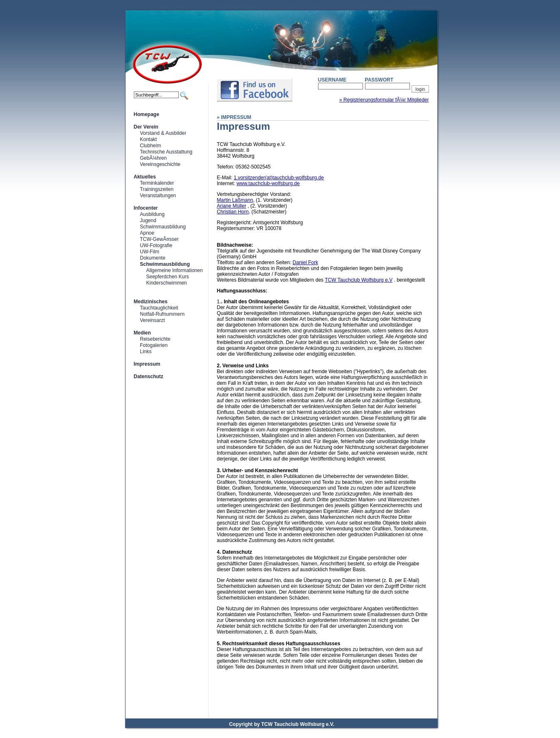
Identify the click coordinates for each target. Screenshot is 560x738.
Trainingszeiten (157, 189)
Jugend (148, 220)
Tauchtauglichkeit (159, 308)
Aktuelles (145, 177)
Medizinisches (151, 302)
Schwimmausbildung (163, 227)
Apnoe (147, 233)
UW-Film (150, 252)
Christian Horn (233, 212)
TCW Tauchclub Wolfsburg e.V (359, 280)
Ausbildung (152, 214)
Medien (142, 333)
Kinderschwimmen (167, 283)
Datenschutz (149, 376)
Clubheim (151, 146)
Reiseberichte (155, 339)
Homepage (147, 114)
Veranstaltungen (158, 196)
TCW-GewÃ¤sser (159, 239)
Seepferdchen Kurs (168, 277)
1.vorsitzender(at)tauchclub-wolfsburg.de (279, 178)
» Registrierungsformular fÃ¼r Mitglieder (384, 100)
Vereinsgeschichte (160, 164)
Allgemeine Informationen (175, 270)
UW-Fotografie (156, 245)
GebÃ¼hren (154, 158)
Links (146, 352)
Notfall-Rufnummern (162, 314)
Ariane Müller (232, 206)
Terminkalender (157, 183)
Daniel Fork (305, 263)
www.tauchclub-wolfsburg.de (268, 183)
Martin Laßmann (235, 200)
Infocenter (146, 208)
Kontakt (149, 139)
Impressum (147, 364)
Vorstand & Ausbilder (163, 133)
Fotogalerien (154, 345)
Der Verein (146, 127)
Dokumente (153, 258)
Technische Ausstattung (166, 152)
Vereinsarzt (153, 320)
